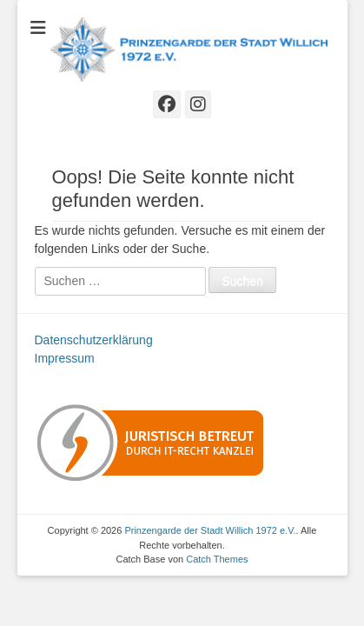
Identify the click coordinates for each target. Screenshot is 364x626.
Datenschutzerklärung (94, 340)
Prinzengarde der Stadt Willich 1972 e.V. (210, 530)
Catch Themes (217, 559)
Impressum (65, 358)
